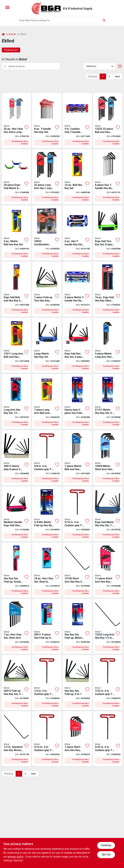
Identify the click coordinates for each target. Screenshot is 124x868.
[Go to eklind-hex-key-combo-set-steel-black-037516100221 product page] (47, 233)
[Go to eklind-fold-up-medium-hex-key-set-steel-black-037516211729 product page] (47, 514)
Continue (106, 845)
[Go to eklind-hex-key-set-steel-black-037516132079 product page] (47, 402)
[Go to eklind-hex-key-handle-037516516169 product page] (47, 683)
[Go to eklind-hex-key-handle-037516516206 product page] (77, 514)
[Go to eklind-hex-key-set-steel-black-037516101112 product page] (108, 570)
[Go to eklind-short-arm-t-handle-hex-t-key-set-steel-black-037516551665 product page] (77, 233)
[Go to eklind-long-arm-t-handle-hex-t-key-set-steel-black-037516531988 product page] (77, 121)
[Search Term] (62, 20)
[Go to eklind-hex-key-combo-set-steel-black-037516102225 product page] (47, 177)
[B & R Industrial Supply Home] (46, 9)
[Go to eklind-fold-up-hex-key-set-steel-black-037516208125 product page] (16, 458)
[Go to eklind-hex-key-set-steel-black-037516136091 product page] (16, 233)
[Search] (104, 20)
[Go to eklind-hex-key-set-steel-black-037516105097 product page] (108, 458)
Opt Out (106, 854)
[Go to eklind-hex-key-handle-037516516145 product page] (108, 683)
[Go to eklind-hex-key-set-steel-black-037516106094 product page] (108, 345)
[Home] (3, 34)
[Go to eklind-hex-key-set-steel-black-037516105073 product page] (16, 626)
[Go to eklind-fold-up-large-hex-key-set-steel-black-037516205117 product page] (77, 402)
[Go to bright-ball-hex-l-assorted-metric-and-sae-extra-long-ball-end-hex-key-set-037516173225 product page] (16, 121)
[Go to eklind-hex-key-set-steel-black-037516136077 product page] (77, 458)
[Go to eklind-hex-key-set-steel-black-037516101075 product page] (77, 739)
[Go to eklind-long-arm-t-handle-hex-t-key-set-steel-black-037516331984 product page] (108, 177)
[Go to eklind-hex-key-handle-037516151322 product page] (16, 739)
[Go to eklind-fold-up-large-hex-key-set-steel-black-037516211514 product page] (108, 402)
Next (117, 76)
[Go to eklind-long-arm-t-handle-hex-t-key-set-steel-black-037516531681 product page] (47, 121)
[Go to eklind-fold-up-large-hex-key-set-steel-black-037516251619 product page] (47, 345)
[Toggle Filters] (120, 66)
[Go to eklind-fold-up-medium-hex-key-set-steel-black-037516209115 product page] (47, 626)
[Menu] (7, 7)
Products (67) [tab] (11, 50)
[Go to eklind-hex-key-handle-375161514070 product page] (77, 570)
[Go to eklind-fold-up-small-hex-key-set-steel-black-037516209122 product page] (16, 683)
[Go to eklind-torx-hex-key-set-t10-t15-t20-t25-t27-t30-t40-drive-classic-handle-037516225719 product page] (47, 289)
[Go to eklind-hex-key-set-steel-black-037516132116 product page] (16, 345)
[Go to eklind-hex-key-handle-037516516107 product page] (108, 739)
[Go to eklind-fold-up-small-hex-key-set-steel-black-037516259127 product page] (16, 570)
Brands (12, 34)
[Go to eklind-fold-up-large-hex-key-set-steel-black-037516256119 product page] (77, 345)
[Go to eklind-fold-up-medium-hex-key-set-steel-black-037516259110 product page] (16, 514)
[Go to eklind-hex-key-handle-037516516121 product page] (47, 739)
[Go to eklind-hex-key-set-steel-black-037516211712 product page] (77, 626)
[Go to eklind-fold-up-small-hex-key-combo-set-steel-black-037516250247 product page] (16, 177)
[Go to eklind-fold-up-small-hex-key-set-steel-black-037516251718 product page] (108, 514)
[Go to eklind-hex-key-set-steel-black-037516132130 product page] (77, 177)
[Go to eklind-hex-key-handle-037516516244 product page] (47, 458)
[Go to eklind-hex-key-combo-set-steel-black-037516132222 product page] (108, 121)
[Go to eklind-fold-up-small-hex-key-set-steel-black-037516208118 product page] (77, 683)
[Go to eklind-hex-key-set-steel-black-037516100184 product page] (47, 570)
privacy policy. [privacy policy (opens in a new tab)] (16, 857)
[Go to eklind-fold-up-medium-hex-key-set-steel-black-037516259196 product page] (16, 289)
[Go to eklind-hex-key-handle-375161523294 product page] (108, 626)
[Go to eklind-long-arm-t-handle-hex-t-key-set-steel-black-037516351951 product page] (77, 289)
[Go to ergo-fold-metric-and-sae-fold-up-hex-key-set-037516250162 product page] (108, 289)
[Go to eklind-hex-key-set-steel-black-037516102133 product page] (16, 402)
